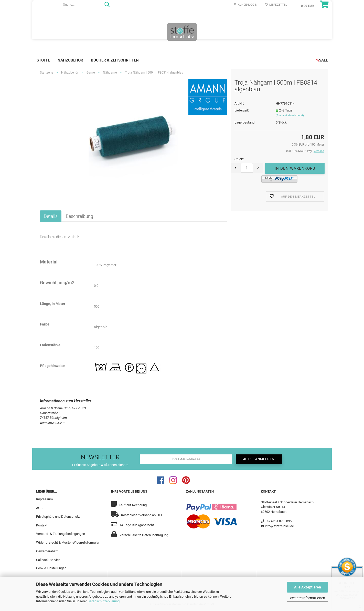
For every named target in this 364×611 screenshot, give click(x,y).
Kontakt (42, 525)
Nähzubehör (70, 60)
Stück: (239, 159)
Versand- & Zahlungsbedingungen (61, 534)
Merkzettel (276, 5)
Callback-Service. (49, 560)
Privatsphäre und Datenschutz (58, 517)
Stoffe (43, 60)
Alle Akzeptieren (308, 587)
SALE (322, 60)
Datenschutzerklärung (104, 601)
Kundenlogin (245, 5)
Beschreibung (79, 216)
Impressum (44, 499)
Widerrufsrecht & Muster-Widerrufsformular (68, 542)
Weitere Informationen (307, 598)
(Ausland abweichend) (290, 115)
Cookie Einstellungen (51, 568)
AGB (39, 508)
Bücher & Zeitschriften (115, 60)
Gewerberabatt (47, 551)
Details (51, 216)
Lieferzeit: (242, 110)
